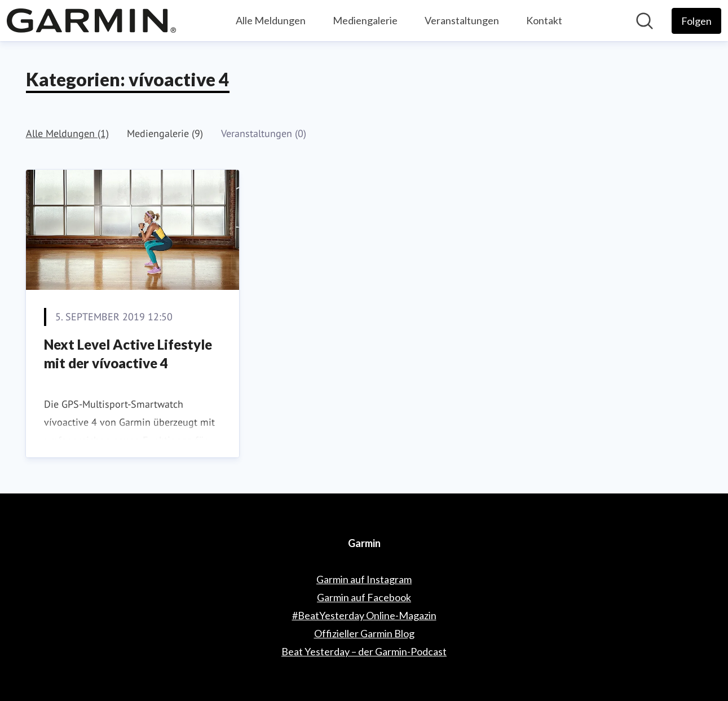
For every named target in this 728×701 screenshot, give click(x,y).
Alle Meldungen (271, 20)
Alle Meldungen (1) (67, 133)
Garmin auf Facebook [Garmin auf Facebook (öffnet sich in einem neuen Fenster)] (364, 597)
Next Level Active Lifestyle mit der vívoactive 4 (128, 354)
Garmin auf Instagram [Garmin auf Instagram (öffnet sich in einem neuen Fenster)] (364, 579)
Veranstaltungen (462, 20)
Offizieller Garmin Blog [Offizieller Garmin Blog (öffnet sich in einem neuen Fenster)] (364, 633)
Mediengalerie (365, 20)
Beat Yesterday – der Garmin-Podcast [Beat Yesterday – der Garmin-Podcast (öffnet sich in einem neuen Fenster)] (364, 651)
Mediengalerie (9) (165, 133)
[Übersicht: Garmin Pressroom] (91, 21)
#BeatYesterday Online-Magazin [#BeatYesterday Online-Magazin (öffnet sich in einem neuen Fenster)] (364, 615)
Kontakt (544, 20)
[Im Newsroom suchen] (645, 21)
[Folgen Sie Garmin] (696, 21)
